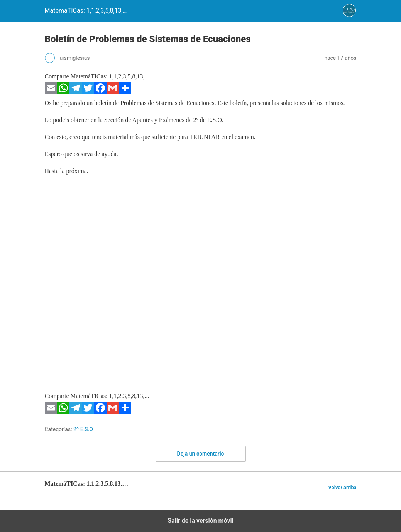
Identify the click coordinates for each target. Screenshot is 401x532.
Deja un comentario (201, 454)
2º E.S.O (83, 429)
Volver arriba (342, 487)
